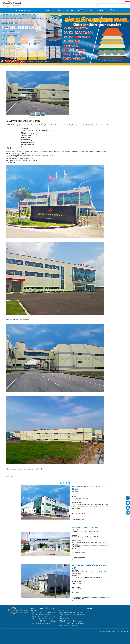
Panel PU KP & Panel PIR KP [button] (12, 23)
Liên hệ (113, 10)
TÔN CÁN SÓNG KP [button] (8, 31)
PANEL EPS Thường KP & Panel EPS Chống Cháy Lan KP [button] (22, 19)
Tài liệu (92, 10)
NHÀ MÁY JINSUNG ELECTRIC (85, 527)
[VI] (126, 1)
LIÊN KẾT (89, 608)
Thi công (69, 10)
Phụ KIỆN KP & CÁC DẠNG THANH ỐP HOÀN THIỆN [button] (19, 44)
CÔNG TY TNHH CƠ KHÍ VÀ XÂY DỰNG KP (43, 608)
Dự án (81, 10)
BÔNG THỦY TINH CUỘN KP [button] (11, 36)
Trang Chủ (9, 67)
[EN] (128, 1)
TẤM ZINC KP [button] (6, 27)
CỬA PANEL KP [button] (7, 40)
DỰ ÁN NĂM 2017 (23, 67)
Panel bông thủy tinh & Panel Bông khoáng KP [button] (20, 15)
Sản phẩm (56, 10)
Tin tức (101, 10)
